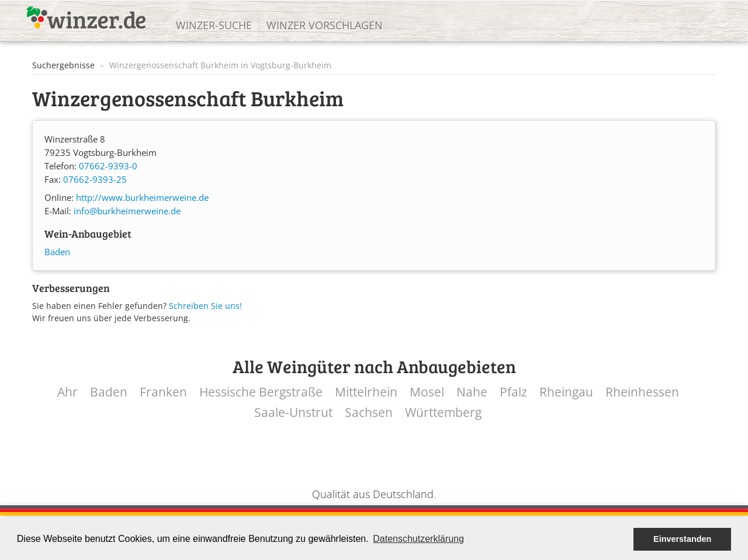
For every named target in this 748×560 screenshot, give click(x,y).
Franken (163, 392)
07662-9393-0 (108, 166)
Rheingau (566, 392)
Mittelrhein (366, 392)
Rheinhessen (642, 392)
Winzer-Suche (214, 25)
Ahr (67, 392)
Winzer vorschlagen (325, 25)
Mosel (427, 392)
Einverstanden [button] (682, 539)
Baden (57, 252)
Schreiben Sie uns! (205, 306)
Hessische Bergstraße (261, 392)
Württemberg (443, 413)
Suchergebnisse (63, 65)
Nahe (472, 392)
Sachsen (369, 413)
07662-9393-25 (95, 180)
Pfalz (513, 392)
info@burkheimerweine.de (127, 211)
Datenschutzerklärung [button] (418, 539)
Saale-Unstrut (293, 413)
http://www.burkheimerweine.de (142, 198)
